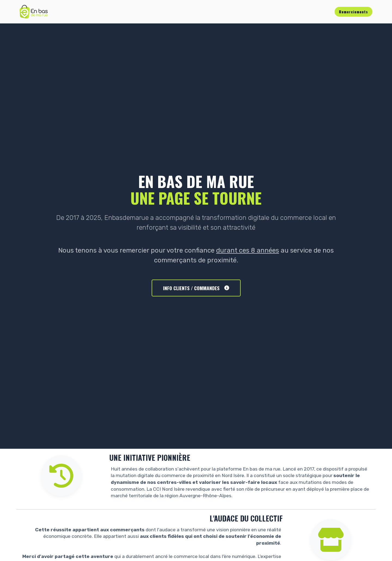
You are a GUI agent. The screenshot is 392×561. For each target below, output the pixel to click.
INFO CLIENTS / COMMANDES (196, 288)
